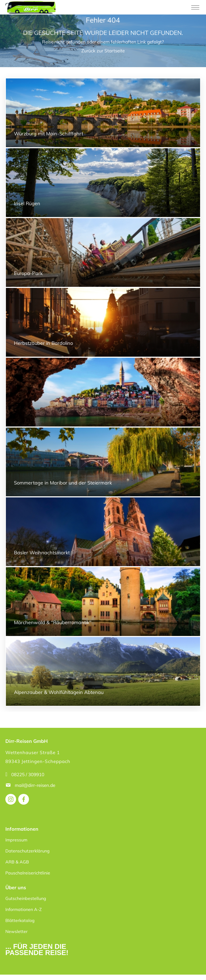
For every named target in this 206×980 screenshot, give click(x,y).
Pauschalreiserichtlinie (28, 873)
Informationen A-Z (24, 909)
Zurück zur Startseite (103, 51)
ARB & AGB (17, 862)
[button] (12, 968)
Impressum (16, 840)
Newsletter (16, 931)
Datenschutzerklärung (27, 851)
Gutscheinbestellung (26, 898)
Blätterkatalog (20, 920)
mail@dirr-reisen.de (36, 785)
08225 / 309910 (28, 774)
